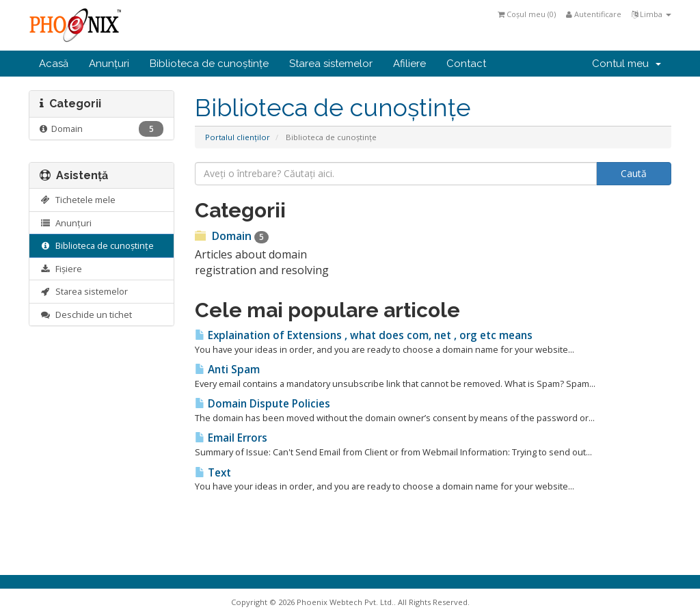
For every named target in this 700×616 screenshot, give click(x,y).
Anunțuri (109, 64)
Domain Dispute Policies (262, 404)
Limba (651, 14)
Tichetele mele (78, 200)
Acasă (54, 64)
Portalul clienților (238, 137)
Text (213, 473)
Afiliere (409, 64)
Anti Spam (227, 370)
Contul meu (627, 64)
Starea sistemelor (331, 64)
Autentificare (594, 14)
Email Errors (231, 438)
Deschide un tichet (86, 314)
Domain (102, 129)
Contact (466, 64)
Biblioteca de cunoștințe (209, 64)
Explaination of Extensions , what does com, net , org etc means (364, 335)
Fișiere (61, 269)
